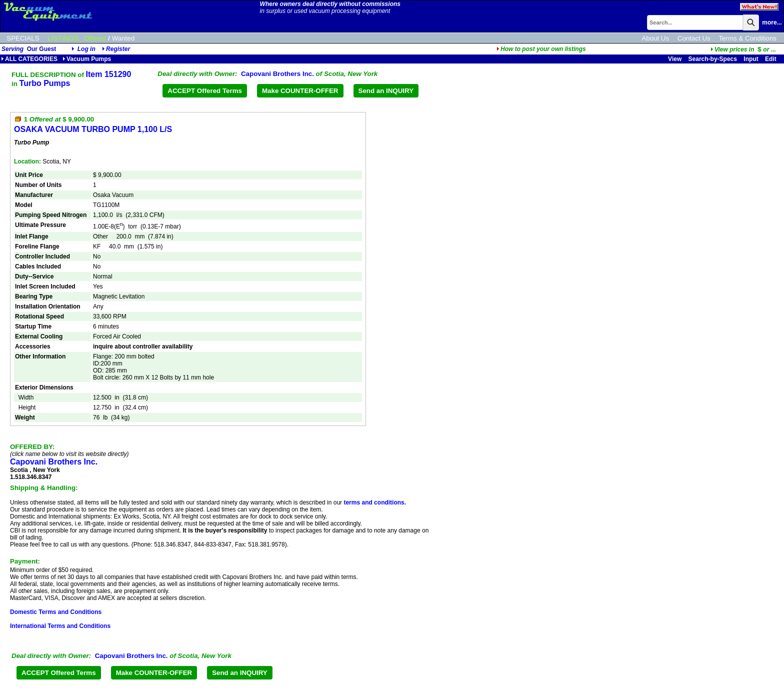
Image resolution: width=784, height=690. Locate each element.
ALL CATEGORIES (29, 59)
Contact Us (694, 38)
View (675, 59)
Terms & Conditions (747, 38)
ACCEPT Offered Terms (205, 91)
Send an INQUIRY (386, 91)
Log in (86, 49)
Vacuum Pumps (87, 59)
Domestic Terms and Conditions (56, 612)
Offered (95, 38)
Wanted (123, 38)
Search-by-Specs (713, 59)
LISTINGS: (64, 38)
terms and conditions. (375, 502)
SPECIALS (23, 38)
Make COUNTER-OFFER (300, 91)
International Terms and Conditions (60, 626)
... (743, 49)
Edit (771, 59)
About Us (655, 38)
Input (751, 59)
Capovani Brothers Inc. (277, 74)
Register (118, 49)
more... (772, 22)
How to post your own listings (541, 49)
